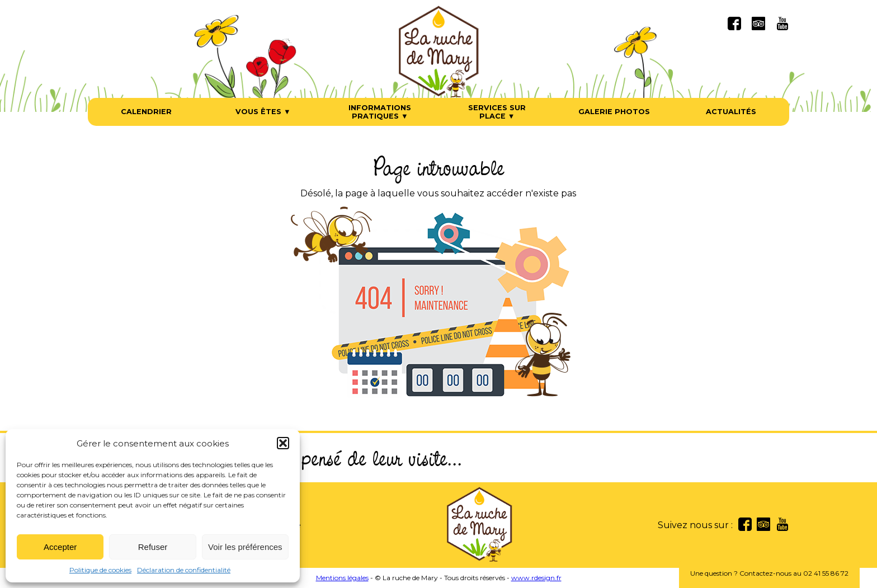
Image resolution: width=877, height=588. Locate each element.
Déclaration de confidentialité (184, 570)
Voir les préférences (245, 547)
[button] (283, 443)
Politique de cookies (100, 570)
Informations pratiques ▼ (380, 112)
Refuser (153, 547)
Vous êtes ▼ (263, 112)
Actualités (731, 112)
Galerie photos (614, 112)
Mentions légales (342, 578)
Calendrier (146, 112)
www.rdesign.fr (536, 578)
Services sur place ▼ (497, 112)
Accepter (60, 547)
